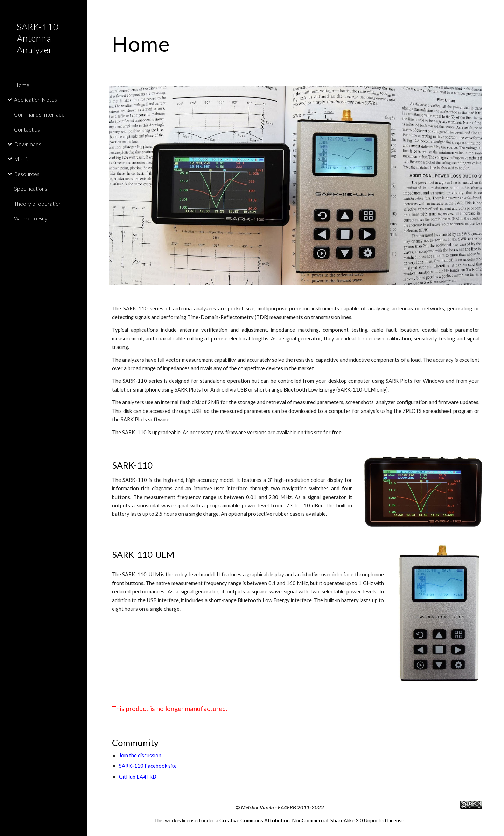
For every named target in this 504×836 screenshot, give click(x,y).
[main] (296, 44)
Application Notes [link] (36, 100)
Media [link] (22, 159)
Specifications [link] (31, 188)
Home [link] (22, 85)
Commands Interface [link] (39, 114)
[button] (496, 10)
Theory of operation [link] (38, 203)
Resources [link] (27, 174)
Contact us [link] (27, 129)
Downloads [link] (28, 144)
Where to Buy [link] (31, 218)
